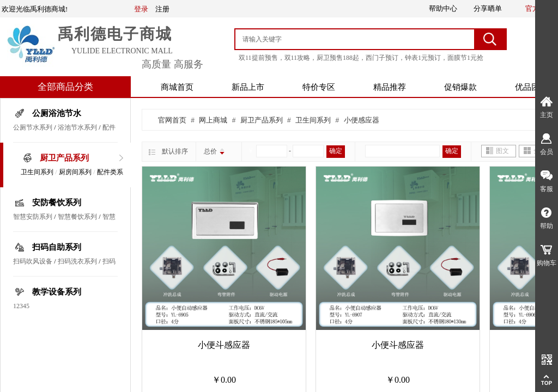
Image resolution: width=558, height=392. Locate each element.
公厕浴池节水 (57, 113)
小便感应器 (362, 120)
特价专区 (319, 87)
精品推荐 (390, 87)
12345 (21, 306)
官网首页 (172, 120)
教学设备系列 (57, 292)
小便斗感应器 (224, 345)
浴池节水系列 (77, 127)
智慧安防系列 (33, 217)
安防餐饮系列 (57, 203)
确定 (336, 151)
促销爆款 (460, 87)
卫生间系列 (37, 172)
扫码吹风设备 (33, 261)
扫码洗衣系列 (77, 261)
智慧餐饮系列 (77, 217)
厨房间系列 (75, 172)
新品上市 (248, 87)
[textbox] (356, 39)
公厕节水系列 (33, 127)
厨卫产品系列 (64, 158)
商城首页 (177, 87)
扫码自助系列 (57, 247)
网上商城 (213, 120)
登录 (141, 9)
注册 (162, 9)
